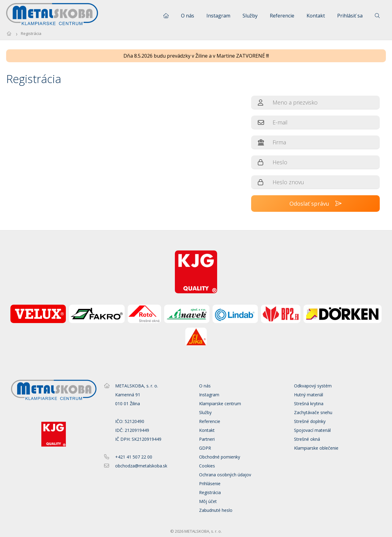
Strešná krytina (309, 404)
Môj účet (208, 501)
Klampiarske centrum (220, 404)
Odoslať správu (315, 204)
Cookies (207, 466)
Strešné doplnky (310, 421)
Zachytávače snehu (313, 412)
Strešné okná (307, 439)
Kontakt (316, 16)
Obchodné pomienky (220, 457)
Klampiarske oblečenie (316, 448)
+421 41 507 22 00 (134, 457)
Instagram (218, 16)
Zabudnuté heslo (216, 510)
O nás (188, 16)
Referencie (282, 16)
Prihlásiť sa (350, 16)
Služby (250, 16)
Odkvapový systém (313, 386)
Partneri (207, 439)
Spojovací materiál (312, 430)
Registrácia (31, 33)
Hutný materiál (309, 395)
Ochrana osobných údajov (225, 475)
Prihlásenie (210, 484)
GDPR (205, 448)
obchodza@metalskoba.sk (141, 466)
